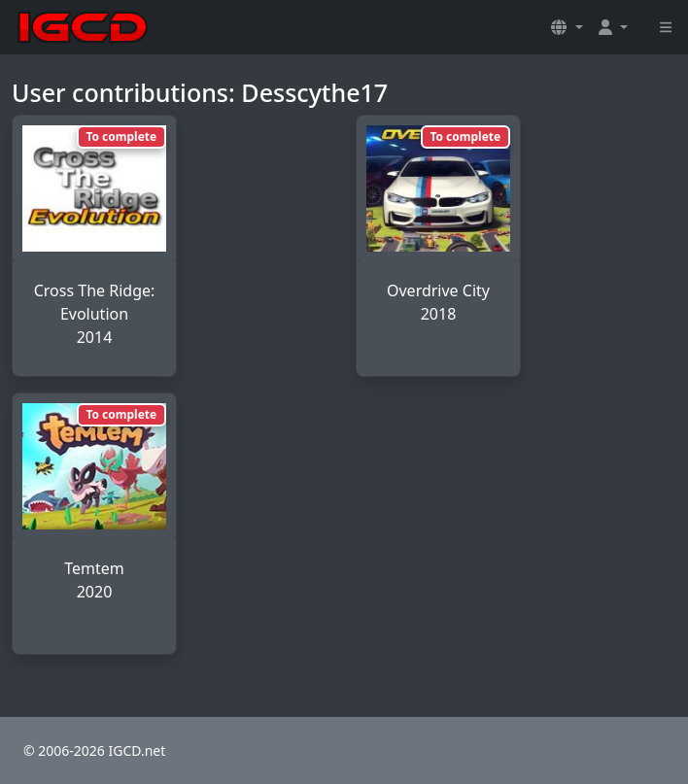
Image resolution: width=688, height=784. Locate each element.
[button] (567, 27)
